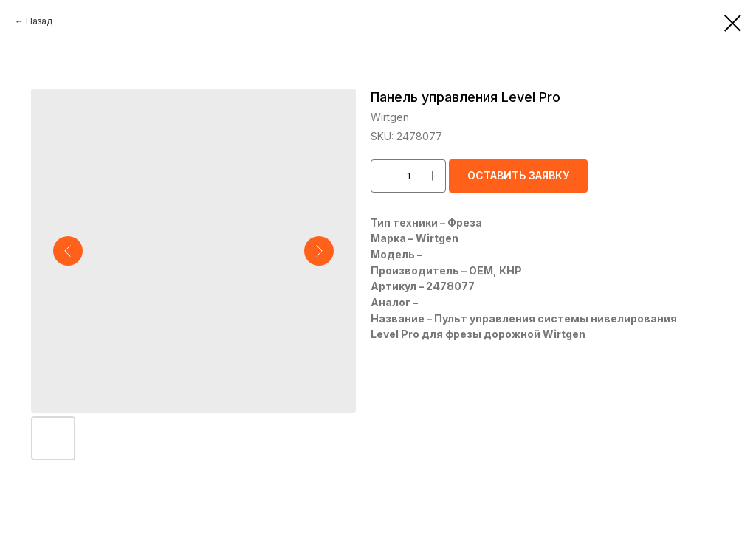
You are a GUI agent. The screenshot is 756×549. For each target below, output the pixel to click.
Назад (39, 21)
